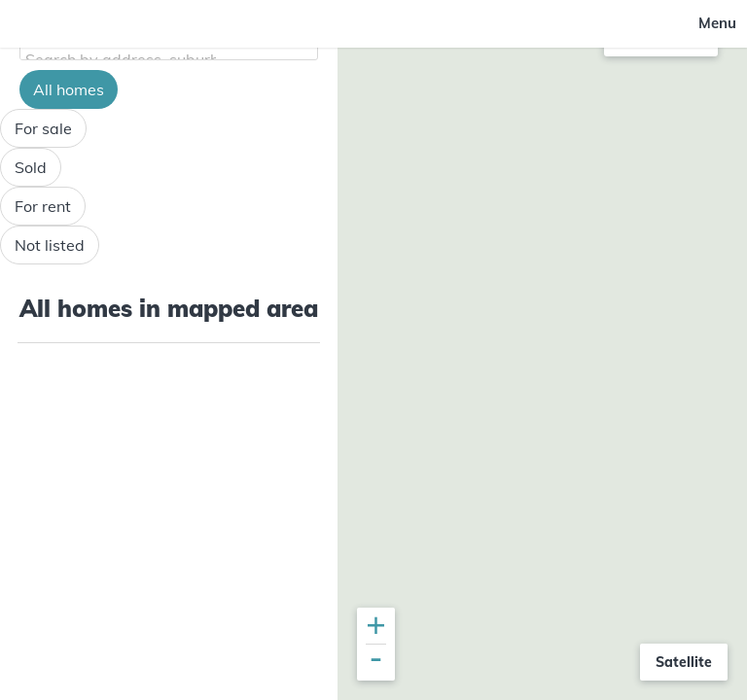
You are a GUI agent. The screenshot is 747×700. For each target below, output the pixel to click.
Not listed (50, 245)
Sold (31, 167)
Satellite (684, 662)
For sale (43, 128)
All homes (69, 89)
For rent (43, 206)
